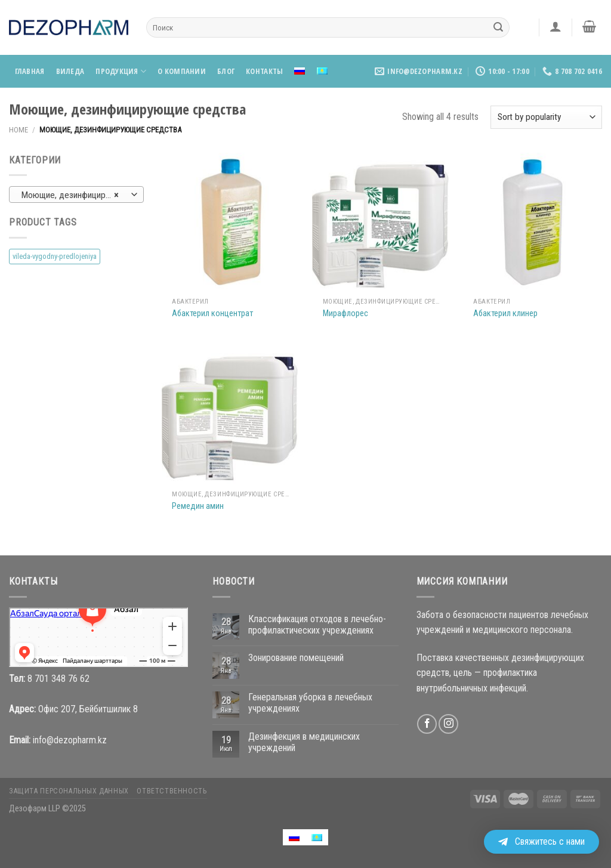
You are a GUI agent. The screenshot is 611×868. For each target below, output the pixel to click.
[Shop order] (546, 117)
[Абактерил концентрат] (231, 222)
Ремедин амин (198, 506)
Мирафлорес (345, 313)
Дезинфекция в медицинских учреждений (304, 742)
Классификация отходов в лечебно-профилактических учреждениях (317, 625)
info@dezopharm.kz (70, 740)
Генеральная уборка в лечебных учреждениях (310, 703)
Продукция (121, 71)
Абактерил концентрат (212, 313)
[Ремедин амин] (231, 414)
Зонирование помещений (296, 658)
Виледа (70, 71)
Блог (226, 71)
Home (18, 130)
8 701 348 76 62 (58, 679)
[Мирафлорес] (382, 222)
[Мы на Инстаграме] (448, 724)
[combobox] (76, 194)
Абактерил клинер (505, 313)
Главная (30, 71)
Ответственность (172, 791)
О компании (182, 71)
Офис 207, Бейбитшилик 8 (88, 709)
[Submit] (498, 27)
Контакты (264, 71)
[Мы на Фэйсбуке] (427, 724)
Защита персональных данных (69, 791)
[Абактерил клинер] (533, 222)
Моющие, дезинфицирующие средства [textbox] (76, 195)
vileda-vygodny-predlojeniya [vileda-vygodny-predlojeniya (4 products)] (55, 256)
